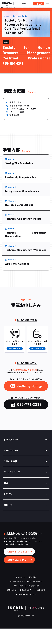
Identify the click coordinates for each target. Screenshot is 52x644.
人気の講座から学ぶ (16, 597)
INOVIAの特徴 (18, 601)
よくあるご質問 (40, 606)
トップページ (21, 593)
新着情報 (32, 593)
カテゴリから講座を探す (35, 597)
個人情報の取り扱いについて (26, 610)
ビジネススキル (11, 9)
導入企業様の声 (33, 601)
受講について (11, 606)
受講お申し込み (26, 606)
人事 (22, 9)
